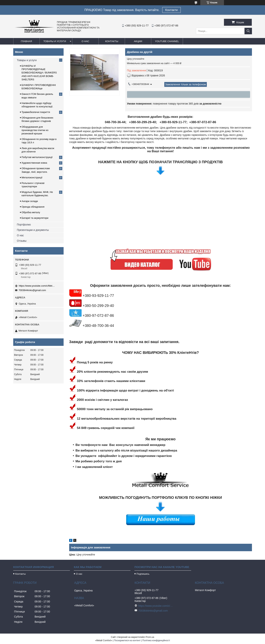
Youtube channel (167, 41)
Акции (138, 41)
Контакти (171, 10)
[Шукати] (248, 31)
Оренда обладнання (33, 207)
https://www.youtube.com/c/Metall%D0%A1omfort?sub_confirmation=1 (37, 286)
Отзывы (22, 241)
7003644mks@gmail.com (32, 290)
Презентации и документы (33, 230)
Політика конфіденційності (156, 640)
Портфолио (24, 225)
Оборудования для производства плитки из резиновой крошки (35, 130)
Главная (26, 41)
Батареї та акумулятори (35, 218)
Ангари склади (30, 201)
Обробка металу (31, 212)
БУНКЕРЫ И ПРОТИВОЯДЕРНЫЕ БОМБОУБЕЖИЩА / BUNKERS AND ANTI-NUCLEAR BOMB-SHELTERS (39, 73)
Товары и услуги (55, 41)
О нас (86, 41)
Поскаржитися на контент (127, 640)
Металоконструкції (32, 177)
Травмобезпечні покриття (36, 112)
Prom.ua (150, 637)
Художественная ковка (34, 163)
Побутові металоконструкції (37, 157)
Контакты (112, 41)
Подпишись (143, 574)
